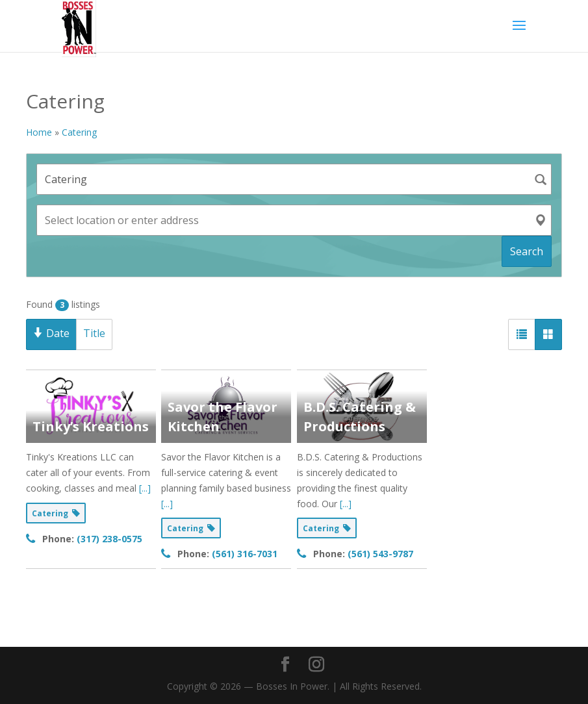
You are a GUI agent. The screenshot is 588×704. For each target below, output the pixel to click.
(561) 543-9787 (380, 554)
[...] (145, 488)
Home (39, 132)
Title (94, 333)
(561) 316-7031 (245, 554)
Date (51, 333)
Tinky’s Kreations (91, 426)
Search (527, 251)
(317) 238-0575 (109, 539)
